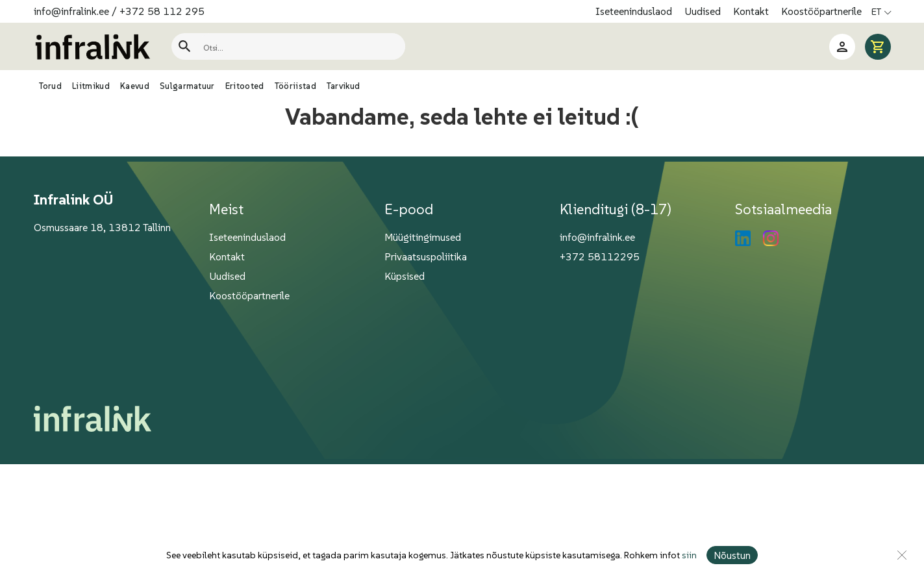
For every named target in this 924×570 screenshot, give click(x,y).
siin (689, 555)
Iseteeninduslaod (635, 11)
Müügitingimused (423, 237)
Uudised (704, 11)
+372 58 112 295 (162, 11)
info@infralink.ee (71, 11)
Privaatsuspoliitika (426, 256)
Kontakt (752, 11)
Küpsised (405, 276)
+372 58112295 (600, 256)
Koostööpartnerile (821, 11)
